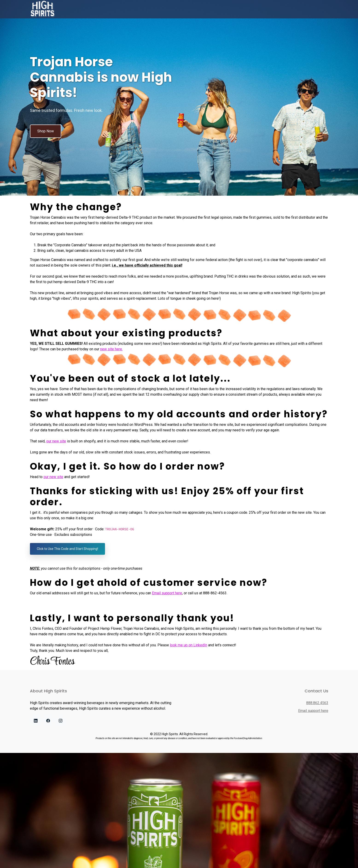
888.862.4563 (317, 703)
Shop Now (46, 131)
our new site (56, 441)
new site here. (111, 349)
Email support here (167, 593)
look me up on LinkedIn (189, 645)
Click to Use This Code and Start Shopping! (67, 549)
